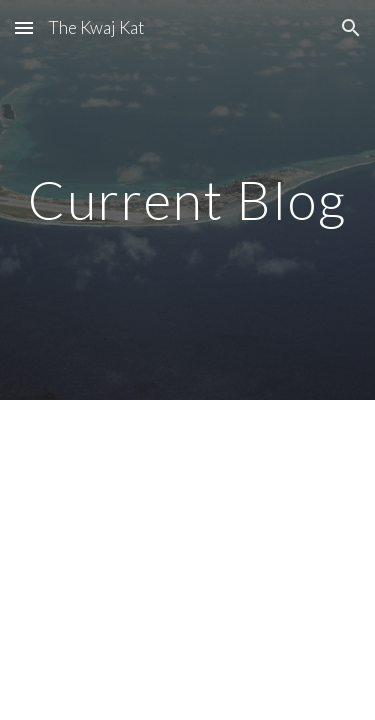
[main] (188, 199)
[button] (24, 27)
